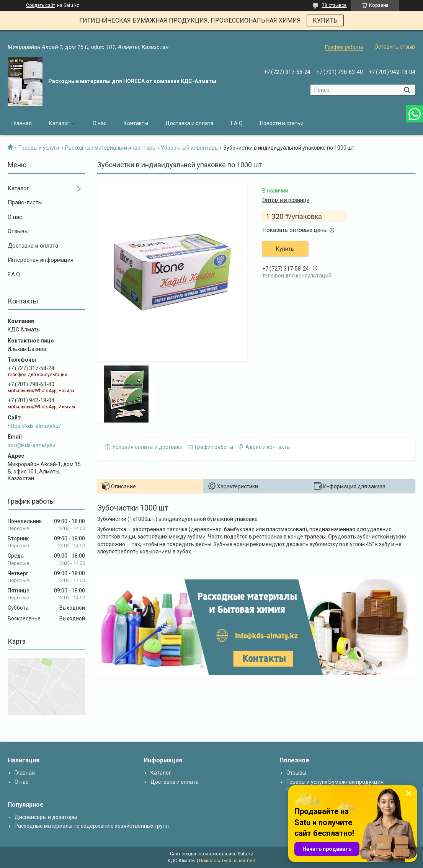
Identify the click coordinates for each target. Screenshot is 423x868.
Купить (285, 249)
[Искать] (407, 90)
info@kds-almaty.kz (32, 445)
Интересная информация (41, 260)
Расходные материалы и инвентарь (110, 148)
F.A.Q (237, 123)
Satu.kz (246, 854)
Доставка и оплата (189, 123)
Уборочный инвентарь (189, 148)
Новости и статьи (282, 123)
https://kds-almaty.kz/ (34, 426)
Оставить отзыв (395, 47)
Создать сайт (41, 5)
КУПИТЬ (325, 20)
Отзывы (18, 231)
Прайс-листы (25, 202)
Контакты (136, 123)
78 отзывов (334, 5)
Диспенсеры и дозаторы (46, 817)
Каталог (59, 123)
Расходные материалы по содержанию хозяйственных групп (92, 826)
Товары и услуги (39, 148)
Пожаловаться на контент (227, 861)
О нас (100, 123)
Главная (22, 123)
